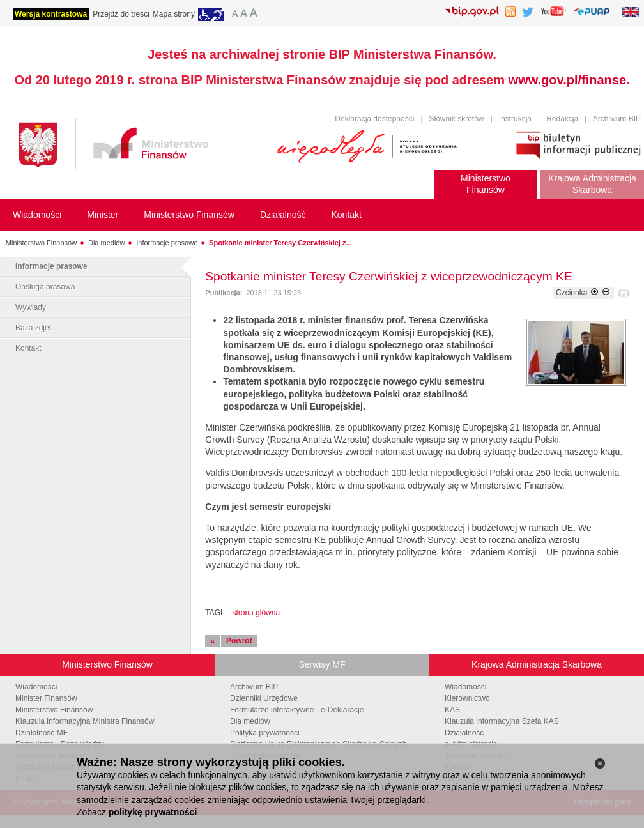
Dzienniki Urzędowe (264, 698)
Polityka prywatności (265, 733)
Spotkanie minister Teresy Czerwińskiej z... (280, 243)
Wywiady (31, 307)
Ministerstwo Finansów (41, 243)
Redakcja (562, 119)
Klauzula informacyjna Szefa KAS (502, 721)
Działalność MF (42, 733)
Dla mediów (106, 243)
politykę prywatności (153, 812)
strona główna (256, 613)
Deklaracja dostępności (374, 119)
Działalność (464, 733)
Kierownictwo (467, 698)
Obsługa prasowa (45, 287)
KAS (452, 710)
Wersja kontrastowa (51, 14)
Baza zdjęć (34, 328)
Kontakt (28, 348)
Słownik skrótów (457, 119)
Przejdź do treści (121, 14)
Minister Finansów (46, 698)
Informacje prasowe (167, 243)
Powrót (239, 641)
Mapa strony (174, 14)
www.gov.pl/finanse (567, 80)
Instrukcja (515, 119)
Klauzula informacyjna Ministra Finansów (85, 721)
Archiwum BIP (617, 119)
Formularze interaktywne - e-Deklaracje (297, 710)
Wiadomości (36, 687)
